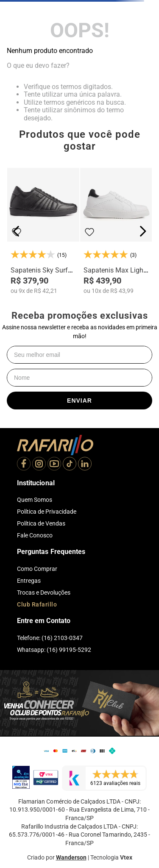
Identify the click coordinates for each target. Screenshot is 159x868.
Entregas (29, 581)
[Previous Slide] (16, 231)
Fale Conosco (35, 535)
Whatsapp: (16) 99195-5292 (54, 650)
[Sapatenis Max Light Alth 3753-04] (116, 231)
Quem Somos (35, 500)
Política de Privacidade (47, 512)
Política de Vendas (41, 523)
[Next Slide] (143, 231)
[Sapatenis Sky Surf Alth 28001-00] (43, 231)
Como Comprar (37, 569)
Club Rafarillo (37, 604)
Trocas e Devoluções (44, 593)
